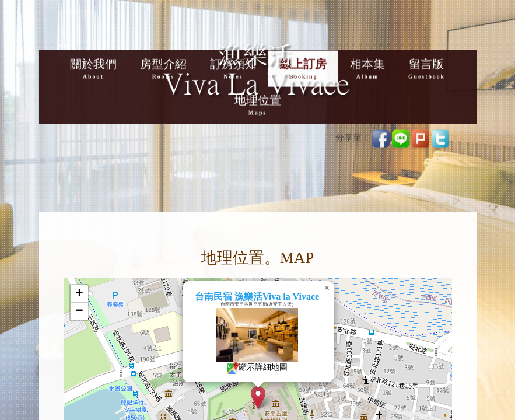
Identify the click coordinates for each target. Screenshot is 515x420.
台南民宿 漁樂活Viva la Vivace (276, 297)
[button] (277, 398)
